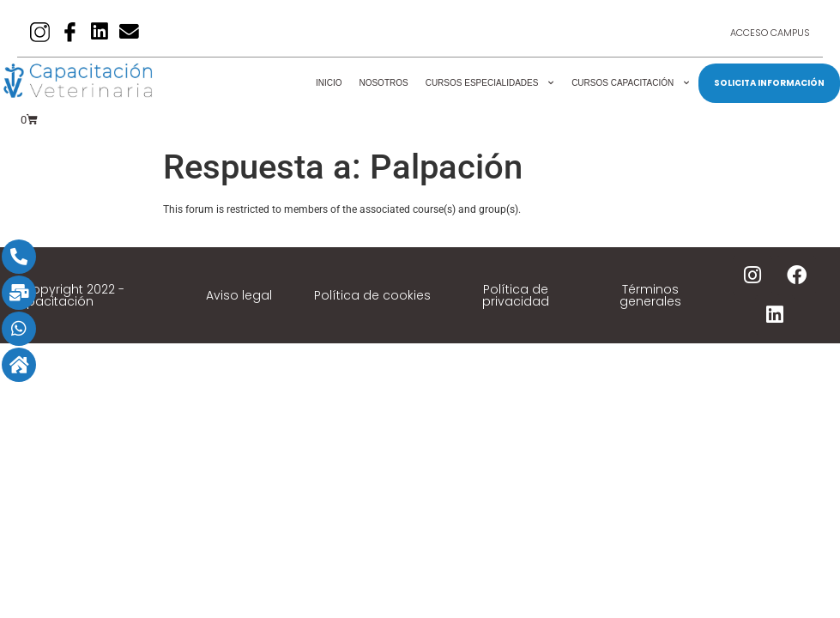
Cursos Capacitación (631, 83)
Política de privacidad (516, 295)
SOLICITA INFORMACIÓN (769, 83)
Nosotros (383, 83)
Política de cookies (372, 295)
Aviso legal (239, 295)
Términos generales (650, 295)
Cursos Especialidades (490, 83)
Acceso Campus (770, 33)
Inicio (329, 83)
